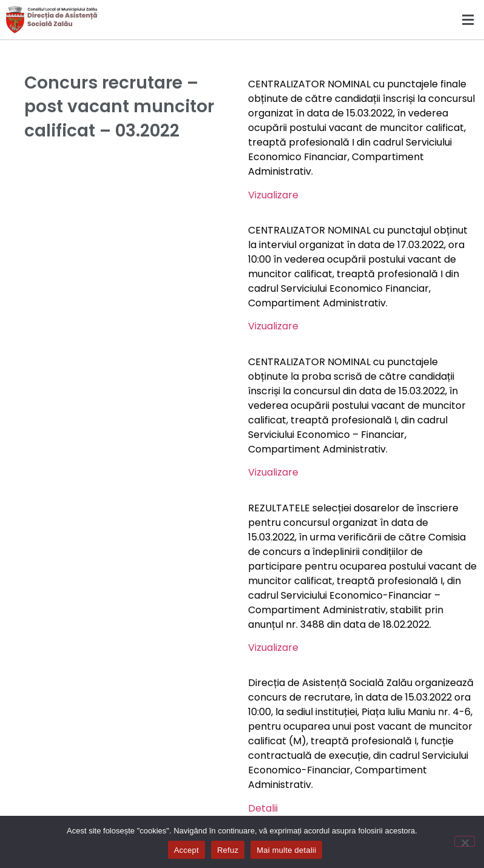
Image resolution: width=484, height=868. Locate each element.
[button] (363, 20)
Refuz (228, 850)
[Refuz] (465, 841)
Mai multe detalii (286, 850)
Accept (187, 850)
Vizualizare (273, 195)
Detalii (263, 808)
